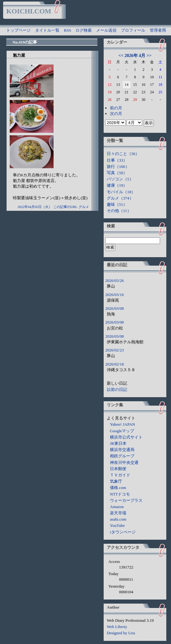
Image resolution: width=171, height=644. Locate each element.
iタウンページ (123, 532)
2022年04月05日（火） (35, 207)
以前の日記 (117, 390)
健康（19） (117, 185)
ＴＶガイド (120, 475)
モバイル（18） (121, 192)
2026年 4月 (135, 56)
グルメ (84, 207)
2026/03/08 (114, 308)
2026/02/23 (114, 350)
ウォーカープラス (126, 500)
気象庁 (116, 481)
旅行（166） (118, 166)
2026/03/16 (114, 295)
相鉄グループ (122, 456)
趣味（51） (117, 204)
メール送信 (106, 30)
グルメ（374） (120, 198)
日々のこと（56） (123, 154)
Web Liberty (117, 627)
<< (121, 56)
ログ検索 (84, 30)
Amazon (117, 507)
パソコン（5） (120, 179)
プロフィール (133, 30)
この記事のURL (65, 207)
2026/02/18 (114, 364)
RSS (67, 30)
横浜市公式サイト (126, 437)
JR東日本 (118, 443)
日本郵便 (118, 469)
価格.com (118, 488)
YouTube (117, 525)
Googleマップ (122, 431)
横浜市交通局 (122, 450)
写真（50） (117, 173)
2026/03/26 (114, 280)
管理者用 (158, 30)
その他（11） (119, 211)
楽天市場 (118, 513)
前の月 (116, 108)
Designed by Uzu (121, 633)
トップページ (18, 30)
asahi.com (118, 519)
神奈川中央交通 (124, 462)
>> (149, 56)
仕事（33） (117, 160)
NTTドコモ (120, 494)
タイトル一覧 (47, 30)
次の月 (116, 114)
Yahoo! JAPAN (122, 424)
